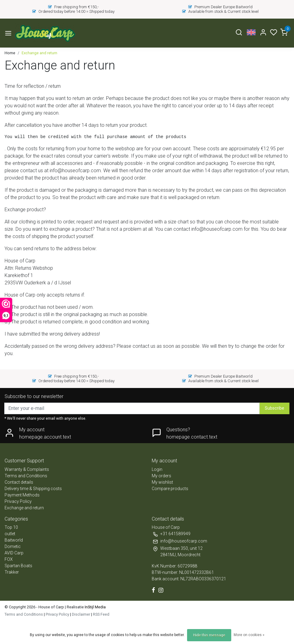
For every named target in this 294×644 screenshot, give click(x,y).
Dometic (13, 546)
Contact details (19, 482)
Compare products (170, 489)
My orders (161, 476)
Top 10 (11, 527)
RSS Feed (101, 614)
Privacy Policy (18, 501)
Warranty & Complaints (27, 469)
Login (157, 469)
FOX (9, 559)
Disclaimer (81, 614)
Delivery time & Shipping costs (33, 489)
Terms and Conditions (26, 476)
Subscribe (275, 408)
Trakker (12, 572)
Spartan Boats (18, 566)
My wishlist (162, 482)
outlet (10, 534)
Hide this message (209, 635)
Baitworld (14, 540)
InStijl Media (95, 607)
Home (10, 53)
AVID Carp (14, 553)
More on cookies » (249, 635)
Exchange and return (39, 53)
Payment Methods (22, 495)
